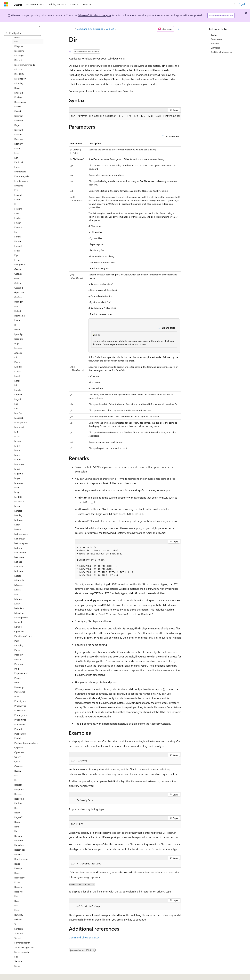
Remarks (215, 43)
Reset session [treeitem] (21, 859)
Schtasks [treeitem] (19, 929)
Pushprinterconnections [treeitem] (26, 743)
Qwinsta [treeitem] (18, 766)
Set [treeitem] (16, 957)
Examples (215, 48)
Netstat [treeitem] (18, 529)
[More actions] (178, 29)
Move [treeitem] (17, 469)
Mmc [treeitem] (17, 446)
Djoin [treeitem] (17, 88)
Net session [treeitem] (20, 552)
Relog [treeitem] (17, 822)
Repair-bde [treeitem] (20, 850)
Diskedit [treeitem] (18, 60)
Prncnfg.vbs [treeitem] (20, 701)
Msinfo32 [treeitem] (19, 501)
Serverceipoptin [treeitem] (22, 943)
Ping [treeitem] (17, 669)
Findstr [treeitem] (18, 218)
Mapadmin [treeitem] (20, 427)
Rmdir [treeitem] (17, 873)
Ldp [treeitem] (16, 385)
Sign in (243, 4)
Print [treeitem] (17, 696)
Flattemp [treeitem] (19, 227)
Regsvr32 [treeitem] (19, 817)
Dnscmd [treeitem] (19, 93)
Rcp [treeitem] (16, 775)
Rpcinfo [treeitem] (18, 887)
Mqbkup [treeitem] (19, 474)
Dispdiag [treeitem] (19, 83)
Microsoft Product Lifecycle (94, 15)
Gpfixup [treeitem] (18, 283)
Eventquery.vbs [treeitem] (22, 176)
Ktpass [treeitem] (18, 371)
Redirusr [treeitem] (18, 803)
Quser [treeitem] (17, 762)
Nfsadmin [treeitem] (19, 580)
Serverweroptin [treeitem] (22, 952)
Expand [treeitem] (18, 195)
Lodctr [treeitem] (18, 390)
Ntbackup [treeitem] (19, 613)
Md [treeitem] (16, 432)
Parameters (216, 39)
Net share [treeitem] (19, 557)
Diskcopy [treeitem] (19, 55)
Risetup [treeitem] (18, 868)
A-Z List (110, 29)
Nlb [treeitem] (16, 594)
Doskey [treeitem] (18, 97)
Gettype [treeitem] (18, 274)
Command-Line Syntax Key (84, 937)
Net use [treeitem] (18, 562)
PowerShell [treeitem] (20, 692)
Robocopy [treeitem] (19, 878)
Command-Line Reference (90, 29)
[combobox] (22, 33)
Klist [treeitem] (16, 357)
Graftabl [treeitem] (18, 297)
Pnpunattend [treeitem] (21, 673)
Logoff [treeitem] (18, 399)
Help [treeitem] (17, 306)
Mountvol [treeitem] (19, 464)
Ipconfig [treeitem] (18, 334)
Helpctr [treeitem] (18, 311)
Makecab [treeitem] (19, 418)
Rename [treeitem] (18, 836)
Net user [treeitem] (19, 566)
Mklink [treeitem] (18, 441)
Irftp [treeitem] (16, 343)
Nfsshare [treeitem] (19, 585)
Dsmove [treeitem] (18, 139)
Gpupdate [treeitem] (19, 292)
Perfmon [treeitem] (19, 664)
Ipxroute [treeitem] (19, 339)
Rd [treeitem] (16, 780)
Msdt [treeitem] (17, 487)
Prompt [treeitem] (18, 729)
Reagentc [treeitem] (19, 789)
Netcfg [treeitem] (18, 576)
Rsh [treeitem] (16, 896)
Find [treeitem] (16, 213)
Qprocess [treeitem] (19, 752)
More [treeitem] (17, 455)
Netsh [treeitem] (17, 525)
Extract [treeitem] (18, 199)
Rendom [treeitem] (19, 840)
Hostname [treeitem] (20, 316)
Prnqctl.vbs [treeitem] (20, 724)
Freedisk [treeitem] (18, 246)
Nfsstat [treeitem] (18, 590)
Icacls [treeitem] (17, 320)
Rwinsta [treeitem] (18, 919)
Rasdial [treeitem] (18, 771)
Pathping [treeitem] (19, 645)
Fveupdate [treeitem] (20, 264)
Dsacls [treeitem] (18, 107)
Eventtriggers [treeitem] (21, 181)
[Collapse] (40, 26)
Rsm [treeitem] (16, 901)
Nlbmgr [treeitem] (18, 599)
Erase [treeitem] (17, 167)
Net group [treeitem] (20, 539)
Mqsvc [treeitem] (18, 478)
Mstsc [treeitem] (17, 506)
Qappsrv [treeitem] (19, 748)
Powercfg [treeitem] (19, 687)
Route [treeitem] (17, 882)
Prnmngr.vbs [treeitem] (21, 715)
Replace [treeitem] (18, 854)
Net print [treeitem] (19, 548)
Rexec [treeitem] (17, 864)
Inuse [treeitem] (17, 329)
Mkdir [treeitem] (17, 436)
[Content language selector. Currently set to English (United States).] (19, 975)
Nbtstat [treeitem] (18, 511)
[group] (125, 116)
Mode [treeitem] (17, 450)
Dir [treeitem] (16, 41)
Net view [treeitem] (19, 571)
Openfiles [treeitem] (19, 631)
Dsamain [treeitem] (19, 116)
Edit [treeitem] (16, 158)
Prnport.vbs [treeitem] (20, 720)
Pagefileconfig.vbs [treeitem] (23, 636)
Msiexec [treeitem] (18, 497)
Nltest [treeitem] (17, 604)
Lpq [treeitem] (16, 404)
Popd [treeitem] (17, 682)
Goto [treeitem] (17, 278)
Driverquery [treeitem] (20, 102)
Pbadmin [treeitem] (19, 655)
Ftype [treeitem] (17, 260)
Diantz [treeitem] (18, 37)
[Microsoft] (6, 4)
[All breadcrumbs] (72, 29)
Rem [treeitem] (17, 827)
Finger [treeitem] (17, 223)
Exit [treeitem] (16, 190)
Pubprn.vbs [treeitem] (20, 734)
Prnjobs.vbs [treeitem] (20, 710)
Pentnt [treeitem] (18, 659)
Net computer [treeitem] (21, 534)
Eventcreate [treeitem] (20, 172)
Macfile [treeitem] (18, 413)
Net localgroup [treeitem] (22, 543)
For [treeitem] (16, 232)
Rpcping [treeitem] (18, 892)
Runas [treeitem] (17, 910)
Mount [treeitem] (18, 460)
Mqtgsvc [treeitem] (19, 483)
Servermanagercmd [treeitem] (24, 947)
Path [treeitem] (17, 641)
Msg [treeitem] (17, 492)
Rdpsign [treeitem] (18, 785)
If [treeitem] (15, 325)
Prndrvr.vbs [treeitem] (20, 706)
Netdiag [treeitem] (18, 515)
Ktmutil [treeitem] (18, 367)
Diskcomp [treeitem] (19, 51)
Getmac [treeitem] (18, 269)
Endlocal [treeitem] (19, 162)
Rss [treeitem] (16, 905)
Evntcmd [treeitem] (19, 186)
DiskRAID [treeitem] (19, 74)
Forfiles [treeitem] (18, 237)
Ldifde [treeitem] (17, 381)
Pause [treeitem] (17, 650)
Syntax (214, 35)
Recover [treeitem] (18, 794)
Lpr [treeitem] (16, 409)
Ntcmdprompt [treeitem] (22, 617)
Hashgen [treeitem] (19, 302)
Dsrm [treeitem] (17, 148)
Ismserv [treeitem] (18, 348)
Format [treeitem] (18, 241)
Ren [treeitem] (16, 831)
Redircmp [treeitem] (19, 799)
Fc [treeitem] (16, 204)
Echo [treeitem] (17, 153)
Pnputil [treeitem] (18, 678)
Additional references (221, 52)
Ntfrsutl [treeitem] (18, 627)
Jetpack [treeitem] (18, 353)
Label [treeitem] (17, 376)
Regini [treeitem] (17, 813)
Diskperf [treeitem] (18, 69)
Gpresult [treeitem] (19, 288)
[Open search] (235, 4)
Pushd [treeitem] (17, 738)
